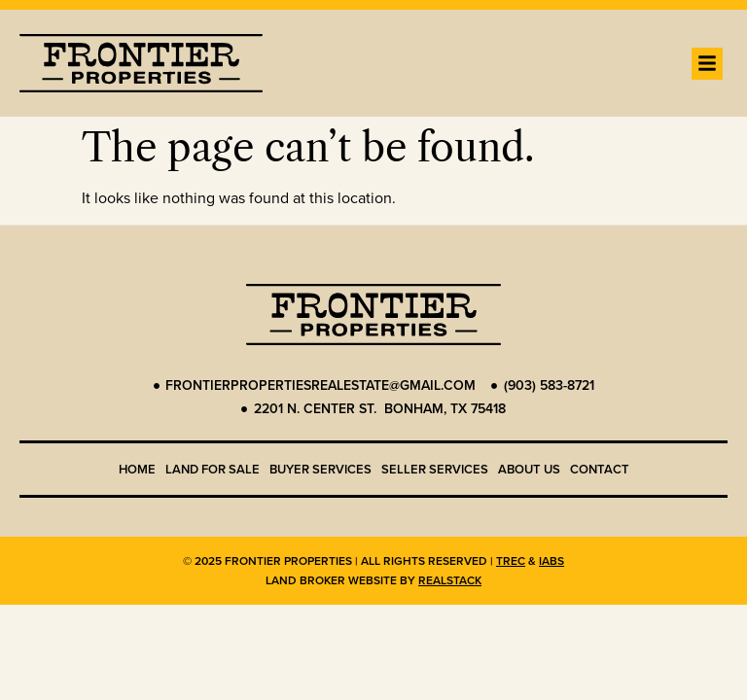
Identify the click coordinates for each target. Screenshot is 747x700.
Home (137, 469)
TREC (511, 561)
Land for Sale (213, 469)
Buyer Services (320, 469)
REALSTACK (450, 580)
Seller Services (435, 469)
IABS (551, 561)
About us (529, 469)
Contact (600, 469)
